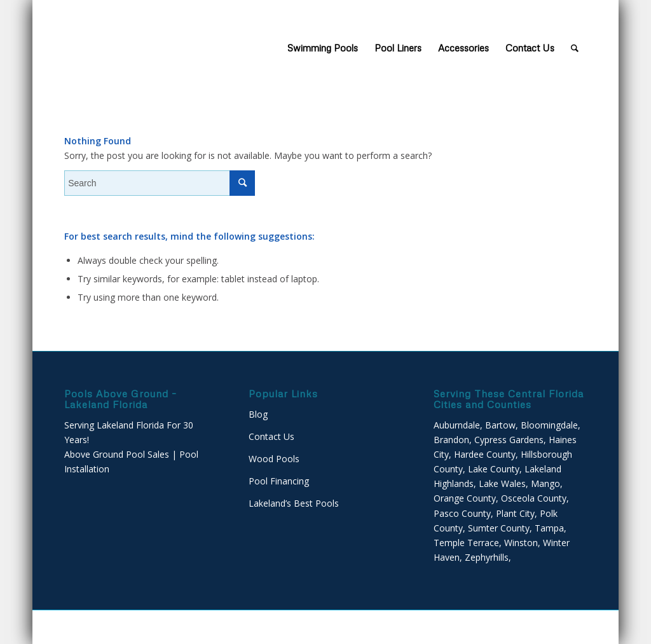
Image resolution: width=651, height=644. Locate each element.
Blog (258, 414)
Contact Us (271, 436)
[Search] (575, 48)
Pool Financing (279, 481)
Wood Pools (274, 459)
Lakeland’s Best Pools (294, 503)
